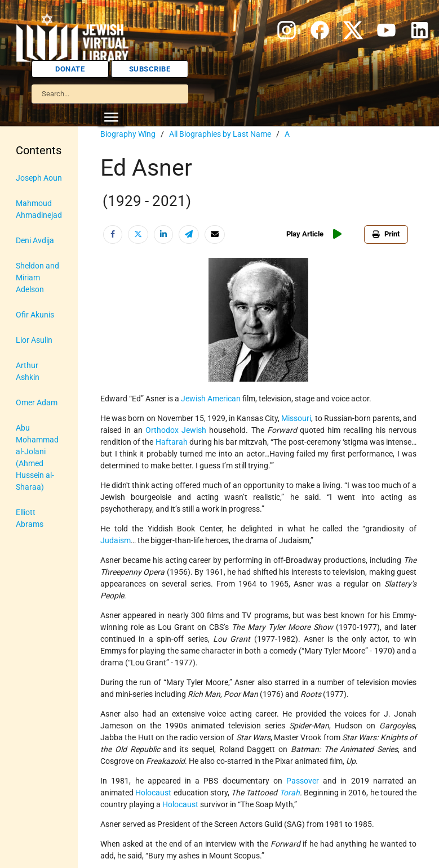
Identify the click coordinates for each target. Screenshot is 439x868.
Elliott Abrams (30, 518)
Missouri (296, 418)
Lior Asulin (34, 340)
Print (386, 234)
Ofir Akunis (35, 315)
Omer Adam (37, 402)
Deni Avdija (35, 240)
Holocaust (153, 793)
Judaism (116, 540)
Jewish (194, 430)
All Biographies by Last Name (220, 134)
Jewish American (211, 399)
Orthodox (162, 430)
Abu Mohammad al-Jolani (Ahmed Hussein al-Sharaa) (37, 457)
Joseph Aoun (39, 178)
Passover (303, 781)
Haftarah (172, 442)
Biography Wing (128, 134)
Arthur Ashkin (28, 371)
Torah (290, 793)
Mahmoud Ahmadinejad (39, 209)
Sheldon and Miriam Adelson (37, 278)
